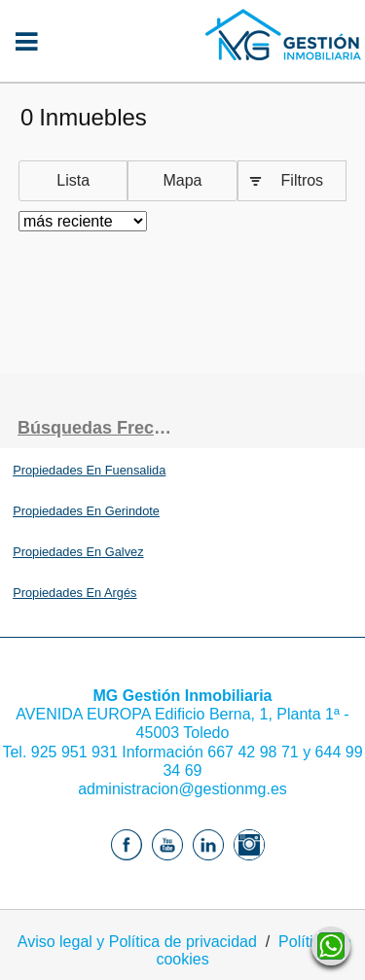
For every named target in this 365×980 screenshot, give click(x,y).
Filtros (303, 180)
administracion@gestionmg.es (182, 789)
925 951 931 (74, 752)
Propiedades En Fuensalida (89, 470)
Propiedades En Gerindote (86, 511)
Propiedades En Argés (74, 593)
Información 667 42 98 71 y (217, 752)
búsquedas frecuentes (100, 428)
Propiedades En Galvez (78, 552)
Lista (73, 180)
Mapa (182, 180)
